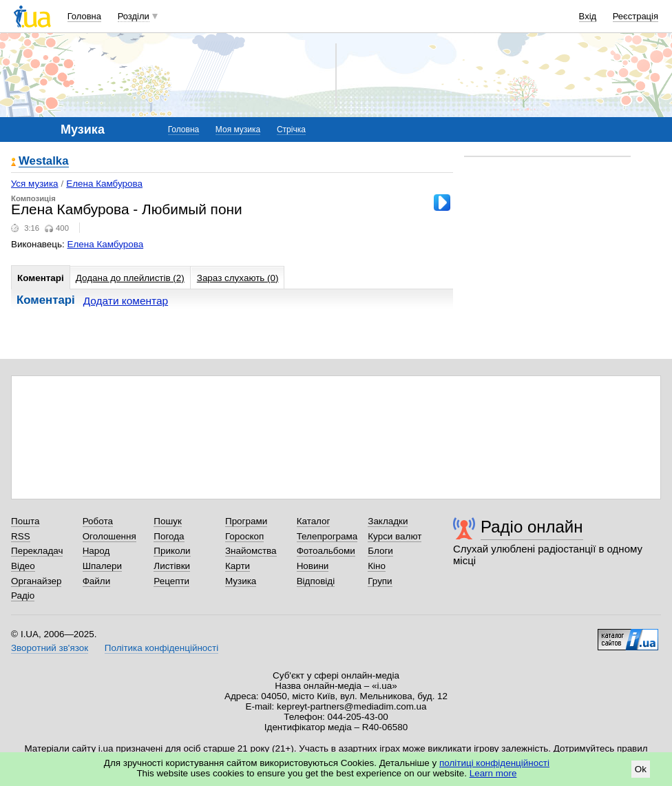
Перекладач (37, 551)
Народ (96, 551)
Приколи (172, 551)
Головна (84, 16)
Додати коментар (126, 301)
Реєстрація (636, 16)
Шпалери (102, 566)
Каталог (314, 521)
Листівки (172, 566)
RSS (21, 536)
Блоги (380, 551)
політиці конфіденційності (494, 763)
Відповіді (316, 581)
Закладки (388, 521)
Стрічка (291, 130)
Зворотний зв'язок (50, 648)
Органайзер (36, 581)
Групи (380, 581)
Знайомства (251, 551)
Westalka (44, 162)
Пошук (168, 521)
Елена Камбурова (104, 184)
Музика (241, 581)
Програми (246, 521)
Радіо (23, 596)
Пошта (25, 521)
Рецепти (171, 581)
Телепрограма (327, 536)
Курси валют (395, 536)
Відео (23, 566)
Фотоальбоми (326, 551)
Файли (97, 581)
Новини (313, 566)
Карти (238, 566)
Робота (98, 521)
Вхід (588, 16)
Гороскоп (244, 536)
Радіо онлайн (532, 527)
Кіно (377, 566)
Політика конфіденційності (161, 648)
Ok (641, 769)
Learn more (493, 773)
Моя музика (238, 130)
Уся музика (35, 184)
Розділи (134, 16)
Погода (169, 536)
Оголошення (109, 536)
